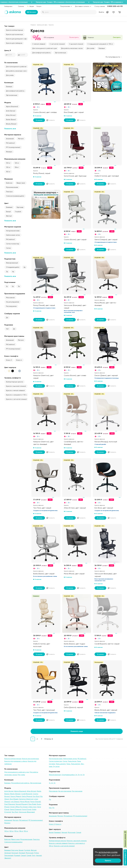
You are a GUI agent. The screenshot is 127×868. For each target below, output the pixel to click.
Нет (7, 329)
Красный (15, 853)
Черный (39, 855)
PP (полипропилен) (13, 147)
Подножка (9, 325)
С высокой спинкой (76, 44)
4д (13, 271)
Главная (33, 25)
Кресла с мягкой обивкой (15, 390)
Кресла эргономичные (14, 34)
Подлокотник (10, 259)
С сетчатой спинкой (57, 44)
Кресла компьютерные (15, 30)
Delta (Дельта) (27, 796)
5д (84, 775)
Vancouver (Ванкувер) (27, 812)
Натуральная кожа (13, 231)
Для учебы (10, 75)
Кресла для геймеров (14, 43)
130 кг (8, 167)
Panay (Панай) (35, 802)
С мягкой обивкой (39, 44)
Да (7, 318)
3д (7, 271)
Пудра (36, 853)
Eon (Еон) (36, 796)
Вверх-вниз (21, 183)
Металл (21, 139)
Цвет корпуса (10, 367)
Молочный (30, 853)
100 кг (8, 163)
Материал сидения (13, 227)
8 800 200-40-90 (115, 6)
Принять (108, 861)
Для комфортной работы (15, 91)
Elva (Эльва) (14, 799)
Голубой (18, 212)
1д (7, 286)
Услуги (39, 6)
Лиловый (22, 853)
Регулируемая (11, 306)
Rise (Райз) (32, 804)
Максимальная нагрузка (15, 159)
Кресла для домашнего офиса (17, 39)
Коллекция (9, 83)
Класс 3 (9, 360)
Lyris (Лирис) (15, 802)
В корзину (39, 120)
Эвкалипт (8, 858)
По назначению (11, 63)
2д (24, 267)
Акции (30, 6)
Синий (29, 855)
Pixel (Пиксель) (10, 804)
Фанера (9, 152)
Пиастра (9, 192)
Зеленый (8, 853)
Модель (8, 103)
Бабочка (9, 183)
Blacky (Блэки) (11, 124)
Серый (23, 855)
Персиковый (9, 855)
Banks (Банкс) (11, 120)
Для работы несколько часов (17, 71)
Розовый (17, 855)
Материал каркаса (13, 135)
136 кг (17, 167)
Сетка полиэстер (13, 244)
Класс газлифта (11, 356)
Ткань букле (72, 761)
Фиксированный (12, 263)
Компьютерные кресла (15, 382)
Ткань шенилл (61, 764)
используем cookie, (108, 852)
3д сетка (56, 766)
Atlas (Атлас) (11, 115)
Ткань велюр (75, 764)
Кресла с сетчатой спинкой (16, 399)
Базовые (9, 87)
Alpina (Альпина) (12, 106)
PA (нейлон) (10, 143)
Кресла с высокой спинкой (16, 386)
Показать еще (77, 731)
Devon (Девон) (16, 796)
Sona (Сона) (27, 809)
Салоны (21, 6)
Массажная (10, 298)
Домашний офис (42, 25)
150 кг (8, 172)
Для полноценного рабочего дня (17, 67)
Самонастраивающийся (15, 196)
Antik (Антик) (11, 111)
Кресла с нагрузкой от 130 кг (17, 395)
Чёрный (64, 832)
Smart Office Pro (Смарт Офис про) (23, 807)
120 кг (17, 163)
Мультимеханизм (12, 187)
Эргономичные (12, 95)
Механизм (9, 179)
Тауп (34, 855)
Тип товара (9, 26)
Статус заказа (100, 6)
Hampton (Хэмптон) (26, 799)
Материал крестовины (14, 336)
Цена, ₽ (8, 50)
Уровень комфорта (13, 378)
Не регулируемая (13, 302)
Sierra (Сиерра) (16, 809)
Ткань (68, 764)
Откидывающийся (13, 267)
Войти (101, 12)
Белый (8, 212)
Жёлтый (9, 216)
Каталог (32, 12)
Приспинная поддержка (15, 294)
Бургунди (20, 207)
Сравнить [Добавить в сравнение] (50, 120)
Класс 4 (19, 360)
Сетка (8, 248)
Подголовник (10, 282)
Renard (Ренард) (22, 804)
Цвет (6, 203)
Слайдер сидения (12, 314)
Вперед (48, 739)
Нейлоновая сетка (13, 235)
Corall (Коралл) (27, 794)
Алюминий (10, 139)
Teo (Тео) (15, 812)
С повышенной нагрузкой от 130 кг (100, 44)
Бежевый (9, 207)
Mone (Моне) (25, 802)
